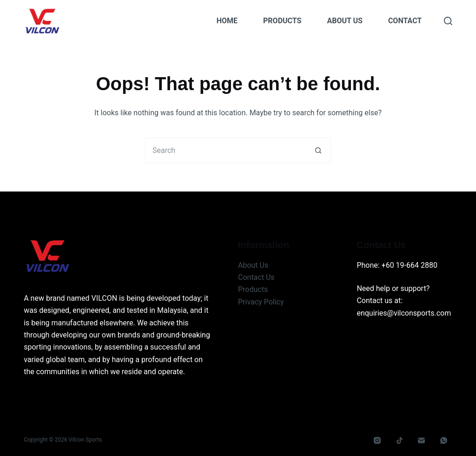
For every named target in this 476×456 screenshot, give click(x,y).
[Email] (422, 441)
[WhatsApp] (443, 441)
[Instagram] (377, 441)
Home (227, 21)
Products (282, 21)
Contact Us (256, 277)
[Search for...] (225, 150)
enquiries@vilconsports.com (404, 313)
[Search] (448, 21)
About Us (344, 21)
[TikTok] (399, 441)
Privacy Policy (261, 302)
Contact (405, 21)
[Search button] (318, 150)
